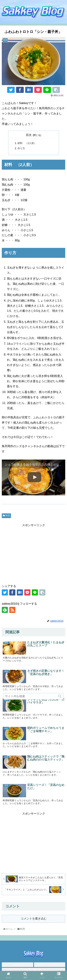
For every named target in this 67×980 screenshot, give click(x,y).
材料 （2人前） (27, 143)
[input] (34, 696)
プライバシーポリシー (49, 965)
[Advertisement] (33, 553)
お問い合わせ (34, 970)
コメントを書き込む (34, 919)
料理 (8, 516)
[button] (60, 696)
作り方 (21, 148)
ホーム (18, 965)
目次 (29, 135)
